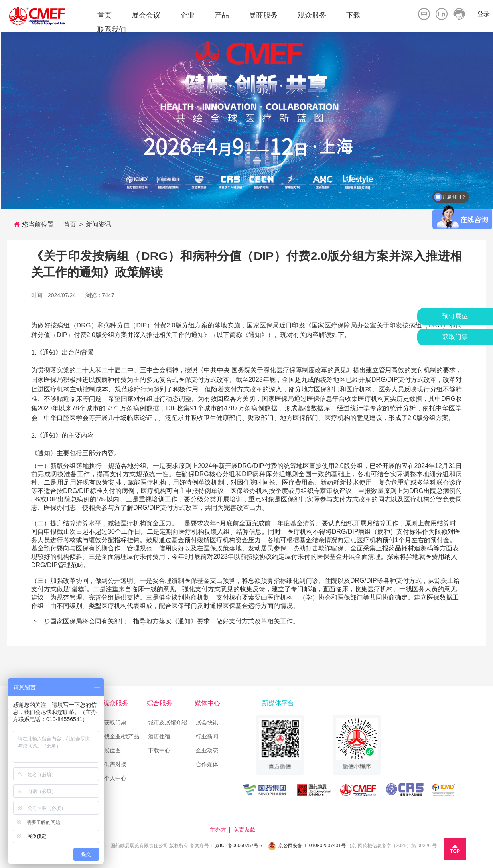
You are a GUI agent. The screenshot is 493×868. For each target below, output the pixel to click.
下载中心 (159, 750)
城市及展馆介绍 (168, 722)
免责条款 (245, 830)
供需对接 (115, 764)
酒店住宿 (160, 736)
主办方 (219, 830)
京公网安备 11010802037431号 (312, 846)
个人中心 (115, 778)
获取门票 (115, 722)
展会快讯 (207, 722)
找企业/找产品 (122, 736)
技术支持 (272, 830)
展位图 (112, 750)
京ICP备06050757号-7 (239, 846)
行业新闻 (207, 736)
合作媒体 (207, 764)
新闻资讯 (99, 224)
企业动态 (207, 750)
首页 (70, 224)
